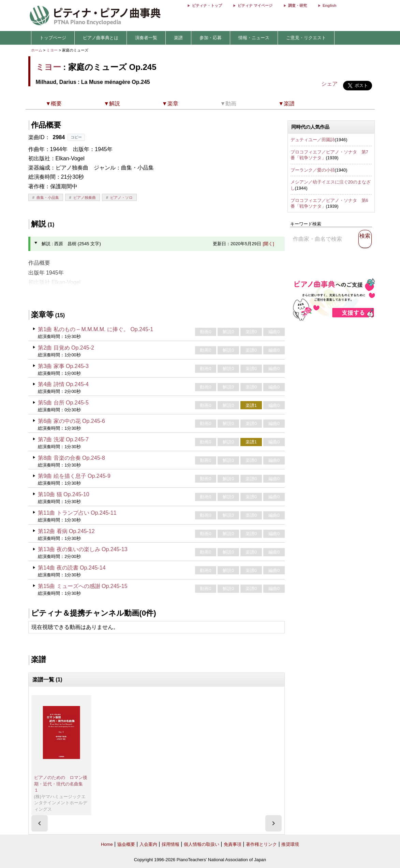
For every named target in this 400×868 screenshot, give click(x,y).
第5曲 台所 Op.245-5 (63, 403)
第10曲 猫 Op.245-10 (63, 494)
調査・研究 (298, 5)
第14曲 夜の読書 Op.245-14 (72, 568)
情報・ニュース (254, 38)
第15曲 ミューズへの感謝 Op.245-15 (83, 586)
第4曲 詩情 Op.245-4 (63, 384)
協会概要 (126, 844)
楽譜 (178, 38)
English (329, 5)
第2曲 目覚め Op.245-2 (66, 348)
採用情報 (171, 844)
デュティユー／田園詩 (313, 140)
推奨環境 (290, 844)
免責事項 (233, 844)
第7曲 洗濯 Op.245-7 (63, 439)
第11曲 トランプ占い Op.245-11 (77, 513)
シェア (329, 84)
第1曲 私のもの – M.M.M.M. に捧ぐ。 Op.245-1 (95, 329)
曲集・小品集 (48, 197)
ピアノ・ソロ (121, 197)
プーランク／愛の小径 (313, 170)
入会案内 (148, 844)
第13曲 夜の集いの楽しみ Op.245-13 (83, 549)
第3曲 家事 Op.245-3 (63, 366)
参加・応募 (211, 38)
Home (107, 844)
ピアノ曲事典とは (101, 38)
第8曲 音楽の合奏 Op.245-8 (71, 458)
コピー (76, 137)
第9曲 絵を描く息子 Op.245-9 (74, 476)
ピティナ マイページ (255, 5)
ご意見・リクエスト (306, 38)
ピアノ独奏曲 (85, 197)
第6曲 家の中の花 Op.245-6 (71, 421)
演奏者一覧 (146, 38)
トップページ (53, 38)
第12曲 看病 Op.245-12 (66, 531)
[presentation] (40, 823)
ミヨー (52, 50)
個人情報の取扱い (202, 844)
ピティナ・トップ (207, 5)
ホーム (37, 50)
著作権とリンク (261, 844)
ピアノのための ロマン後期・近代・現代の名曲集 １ (61, 784)
